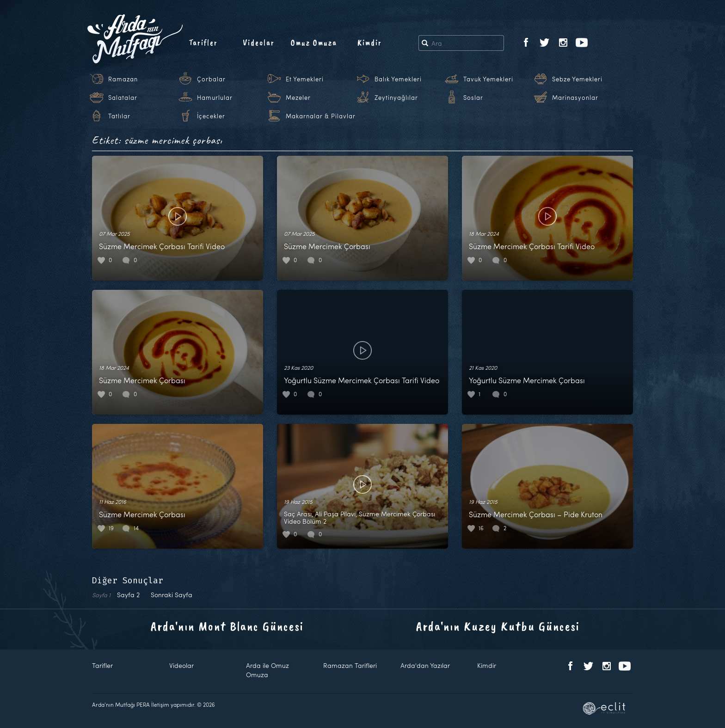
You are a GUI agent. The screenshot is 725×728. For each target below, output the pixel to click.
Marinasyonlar (575, 98)
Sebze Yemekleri (577, 79)
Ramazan (123, 79)
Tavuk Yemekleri (488, 79)
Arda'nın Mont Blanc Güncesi (227, 626)
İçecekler (211, 116)
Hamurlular (215, 98)
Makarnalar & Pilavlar (321, 116)
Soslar (473, 98)
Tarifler (203, 43)
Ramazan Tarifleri (350, 665)
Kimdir (370, 43)
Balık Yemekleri (398, 79)
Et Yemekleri (305, 79)
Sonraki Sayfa (172, 595)
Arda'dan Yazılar (425, 665)
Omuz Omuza (314, 43)
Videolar (259, 43)
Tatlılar (119, 116)
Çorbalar (211, 79)
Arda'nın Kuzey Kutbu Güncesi (498, 626)
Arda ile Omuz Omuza (267, 670)
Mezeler (298, 98)
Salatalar (123, 98)
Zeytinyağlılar (396, 98)
